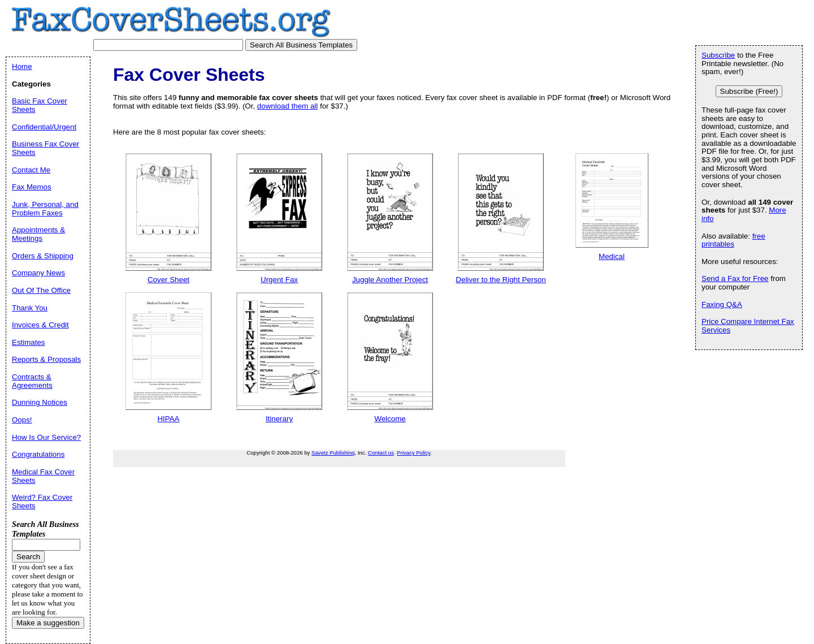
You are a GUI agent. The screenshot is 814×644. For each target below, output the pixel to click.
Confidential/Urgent (44, 127)
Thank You (30, 308)
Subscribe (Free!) (749, 91)
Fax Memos (32, 187)
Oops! (22, 420)
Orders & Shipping (43, 256)
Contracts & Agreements (32, 381)
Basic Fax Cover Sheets (40, 105)
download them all (287, 106)
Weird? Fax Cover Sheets (42, 502)
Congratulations (38, 454)
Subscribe (718, 55)
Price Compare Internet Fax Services (748, 326)
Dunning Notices (40, 402)
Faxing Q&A (722, 304)
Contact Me (31, 170)
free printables (733, 240)
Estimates (29, 342)
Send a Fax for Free (735, 278)
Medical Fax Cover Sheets (43, 476)
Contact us (381, 453)
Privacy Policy (414, 453)
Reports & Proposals (46, 359)
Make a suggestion (48, 623)
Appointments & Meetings (38, 234)
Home (22, 66)
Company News (38, 273)
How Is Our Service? (46, 437)
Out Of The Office (41, 290)
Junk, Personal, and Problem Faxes (45, 209)
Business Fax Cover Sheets (46, 148)
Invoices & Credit (40, 325)
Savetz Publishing (333, 453)
